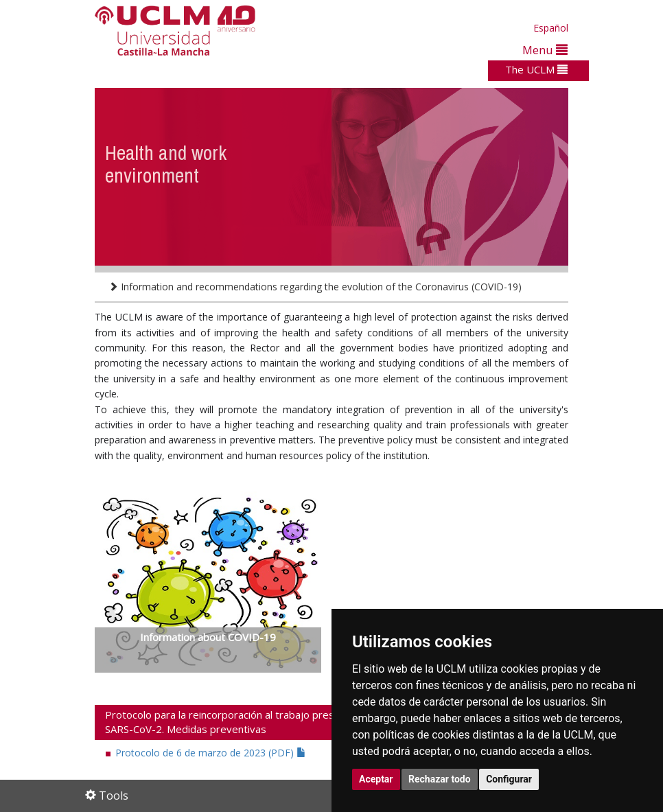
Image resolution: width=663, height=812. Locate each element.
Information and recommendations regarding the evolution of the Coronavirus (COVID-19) (315, 287)
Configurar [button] (509, 779)
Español (551, 28)
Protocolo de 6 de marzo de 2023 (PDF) (211, 753)
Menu (545, 50)
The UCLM (536, 69)
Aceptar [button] (376, 779)
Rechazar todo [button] (440, 779)
